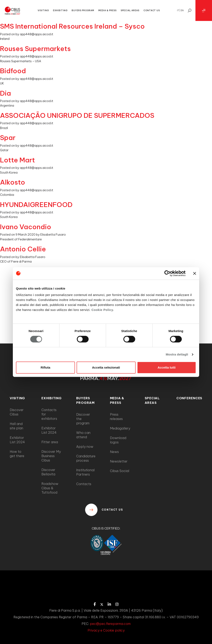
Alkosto (13, 182)
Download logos (118, 440)
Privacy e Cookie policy (106, 630)
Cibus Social (120, 471)
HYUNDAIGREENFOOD (36, 205)
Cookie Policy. (103, 310)
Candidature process (86, 458)
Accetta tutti (167, 367)
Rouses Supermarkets (35, 49)
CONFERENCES (189, 398)
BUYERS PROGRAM (83, 10)
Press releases (116, 417)
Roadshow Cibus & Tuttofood (50, 488)
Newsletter (119, 461)
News (114, 452)
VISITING (43, 10)
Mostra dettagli (177, 354)
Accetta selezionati (106, 367)
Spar (8, 138)
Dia (5, 93)
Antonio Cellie (23, 249)
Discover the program (83, 419)
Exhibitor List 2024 (17, 440)
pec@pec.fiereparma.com (110, 624)
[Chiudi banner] (195, 273)
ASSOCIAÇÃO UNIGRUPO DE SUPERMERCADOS (77, 115)
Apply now (85, 447)
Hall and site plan (16, 426)
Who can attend (83, 435)
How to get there (17, 454)
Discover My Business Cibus (51, 456)
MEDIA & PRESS (107, 10)
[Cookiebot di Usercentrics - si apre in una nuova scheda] (167, 273)
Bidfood (13, 71)
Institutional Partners (85, 472)
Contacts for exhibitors (49, 414)
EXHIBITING (60, 10)
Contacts (84, 484)
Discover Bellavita (48, 472)
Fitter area (50, 442)
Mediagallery (120, 428)
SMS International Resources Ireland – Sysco (72, 26)
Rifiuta (45, 367)
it (178, 10)
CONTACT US (152, 10)
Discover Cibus (17, 412)
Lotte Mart (17, 160)
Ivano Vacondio (26, 227)
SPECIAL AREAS (130, 10)
